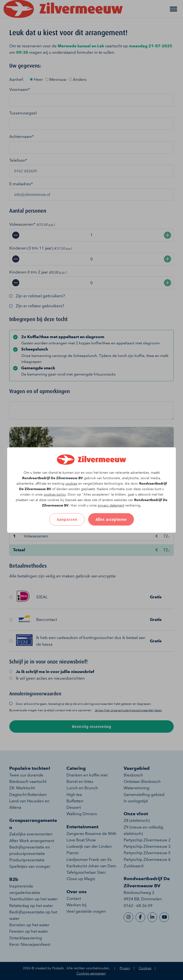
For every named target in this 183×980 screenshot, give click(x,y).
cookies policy (55, 495)
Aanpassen (67, 519)
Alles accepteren (111, 519)
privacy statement (111, 505)
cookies (71, 484)
